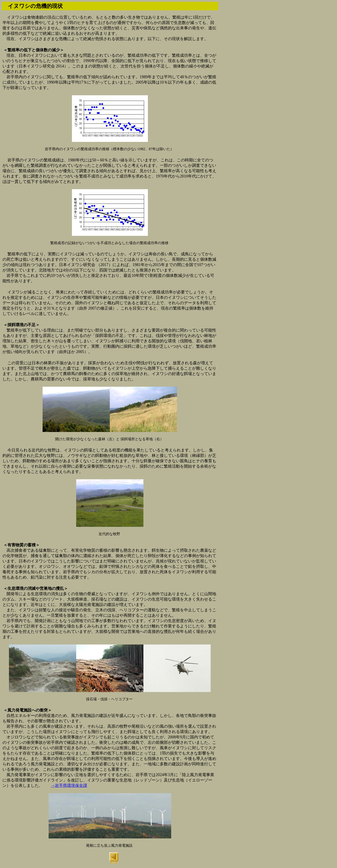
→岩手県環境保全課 (69, 786)
